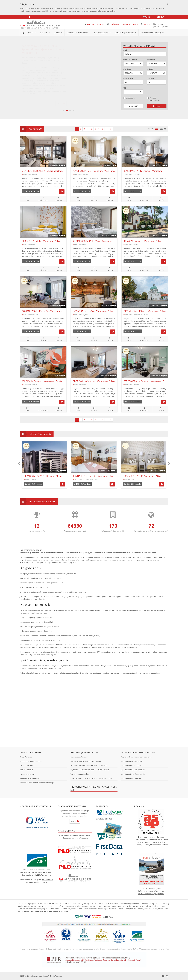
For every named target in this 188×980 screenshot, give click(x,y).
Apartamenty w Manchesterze (133, 770)
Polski (147, 17)
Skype (146, 24)
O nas (32, 33)
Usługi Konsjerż (26, 757)
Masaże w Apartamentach (30, 778)
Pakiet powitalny (26, 765)
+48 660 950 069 (96, 24)
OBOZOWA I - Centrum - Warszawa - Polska (94, 381)
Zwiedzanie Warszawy (80, 757)
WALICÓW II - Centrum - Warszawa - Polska (94, 476)
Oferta (58, 33)
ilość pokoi (128, 78)
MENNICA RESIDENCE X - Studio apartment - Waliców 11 (49, 171)
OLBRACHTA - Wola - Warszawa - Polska (41, 241)
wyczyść (133, 106)
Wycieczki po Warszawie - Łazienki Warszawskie (90, 770)
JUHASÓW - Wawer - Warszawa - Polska (143, 241)
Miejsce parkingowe (153, 99)
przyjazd (127, 69)
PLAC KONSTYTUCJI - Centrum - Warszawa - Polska (98, 171)
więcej (75, 821)
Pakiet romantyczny (27, 774)
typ (125, 88)
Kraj (125, 50)
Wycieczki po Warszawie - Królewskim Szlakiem (89, 765)
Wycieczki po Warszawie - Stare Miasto (86, 761)
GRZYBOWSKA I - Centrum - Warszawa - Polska (146, 381)
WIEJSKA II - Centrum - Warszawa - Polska (42, 381)
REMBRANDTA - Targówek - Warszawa (143, 171)
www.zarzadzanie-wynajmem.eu (151, 894)
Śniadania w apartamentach (31, 761)
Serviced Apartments (126, 33)
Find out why (46, 875)
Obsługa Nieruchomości (78, 33)
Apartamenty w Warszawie (132, 761)
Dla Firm (45, 33)
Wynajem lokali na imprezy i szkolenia (136, 757)
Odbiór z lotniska (26, 770)
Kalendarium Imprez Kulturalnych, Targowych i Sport (91, 778)
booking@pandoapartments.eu (124, 24)
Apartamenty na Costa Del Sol (133, 774)
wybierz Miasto (130, 60)
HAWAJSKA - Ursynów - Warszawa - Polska (93, 311)
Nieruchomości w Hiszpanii (152, 33)
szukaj (157, 106)
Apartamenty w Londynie (131, 778)
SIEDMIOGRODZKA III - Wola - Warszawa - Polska (97, 241)
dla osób (151, 78)
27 (111, 129)
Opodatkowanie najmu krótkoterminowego (37, 783)
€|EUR (161, 17)
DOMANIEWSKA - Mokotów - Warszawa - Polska (45, 311)
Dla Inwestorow (103, 33)
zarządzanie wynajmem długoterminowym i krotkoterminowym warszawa (47, 904)
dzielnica (151, 60)
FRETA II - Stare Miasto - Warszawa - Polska (145, 311)
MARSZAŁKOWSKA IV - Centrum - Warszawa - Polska (148, 476)
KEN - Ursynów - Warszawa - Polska (41, 476)
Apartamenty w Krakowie (131, 765)
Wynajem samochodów (80, 774)
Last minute (130, 98)
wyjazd (150, 69)
